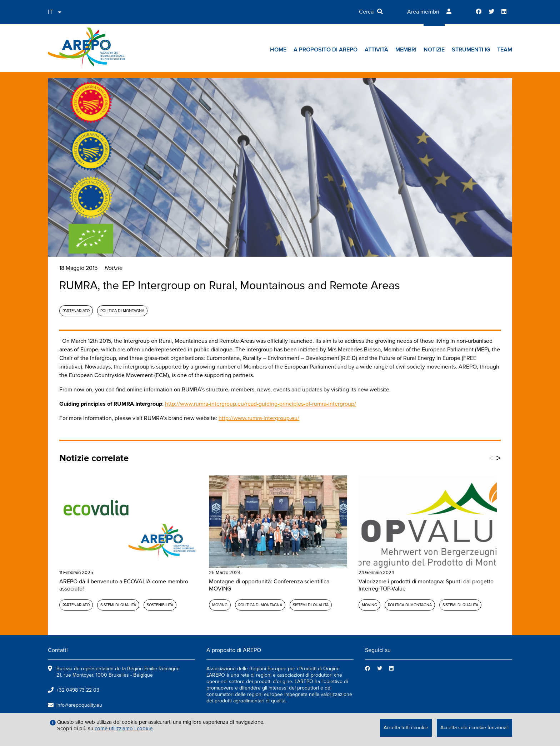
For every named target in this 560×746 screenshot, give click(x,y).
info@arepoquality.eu (79, 705)
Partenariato (76, 311)
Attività (376, 50)
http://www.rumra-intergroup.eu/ (259, 418)
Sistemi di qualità (118, 605)
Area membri (423, 12)
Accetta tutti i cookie (406, 728)
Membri (406, 50)
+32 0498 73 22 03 (78, 690)
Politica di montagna (122, 311)
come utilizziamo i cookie (124, 728)
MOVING (220, 605)
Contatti (58, 650)
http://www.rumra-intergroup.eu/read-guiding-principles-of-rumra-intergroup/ (261, 404)
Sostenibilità (160, 605)
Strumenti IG (471, 50)
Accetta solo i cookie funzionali (474, 728)
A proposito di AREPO (326, 50)
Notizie (434, 50)
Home (278, 50)
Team (505, 50)
